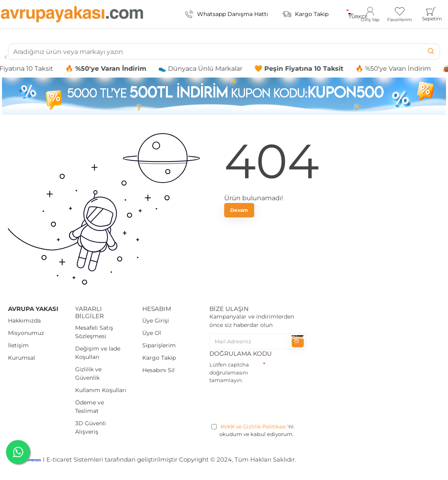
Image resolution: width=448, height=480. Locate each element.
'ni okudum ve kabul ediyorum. (253, 430)
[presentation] (270, 402)
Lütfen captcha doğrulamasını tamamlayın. (229, 372)
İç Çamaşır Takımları (38, 57)
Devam (239, 210)
